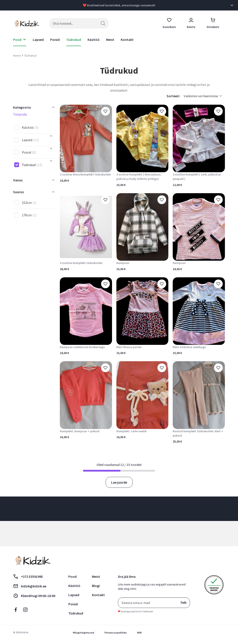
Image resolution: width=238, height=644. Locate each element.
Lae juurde (119, 482)
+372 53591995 (28, 576)
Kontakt (127, 40)
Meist (110, 40)
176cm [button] (29, 215)
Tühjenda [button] (20, 114)
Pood (72, 576)
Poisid (55, 40)
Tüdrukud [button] (32, 165)
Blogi (96, 586)
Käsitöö (94, 40)
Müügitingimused (84, 633)
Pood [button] (17, 40)
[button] (105, 111)
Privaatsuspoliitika (116, 633)
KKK (139, 633)
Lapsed (38, 40)
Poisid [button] (29, 152)
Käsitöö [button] (30, 127)
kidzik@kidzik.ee (30, 586)
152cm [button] (29, 203)
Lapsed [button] (30, 140)
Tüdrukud (74, 40)
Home (17, 56)
